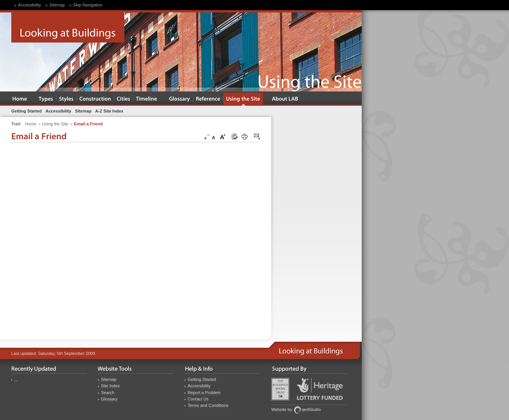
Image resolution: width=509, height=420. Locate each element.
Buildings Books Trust (280, 389)
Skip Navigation (88, 5)
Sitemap (57, 5)
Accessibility (30, 5)
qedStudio (311, 409)
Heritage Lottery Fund (320, 389)
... (16, 379)
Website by (282, 409)
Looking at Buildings (68, 27)
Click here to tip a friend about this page (257, 137)
